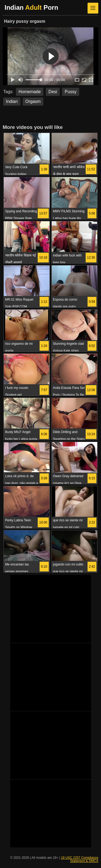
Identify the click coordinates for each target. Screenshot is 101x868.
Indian (12, 101)
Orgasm (33, 101)
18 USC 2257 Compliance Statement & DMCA (80, 859)
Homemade (30, 92)
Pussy (71, 92)
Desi (53, 92)
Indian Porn (31, 7)
